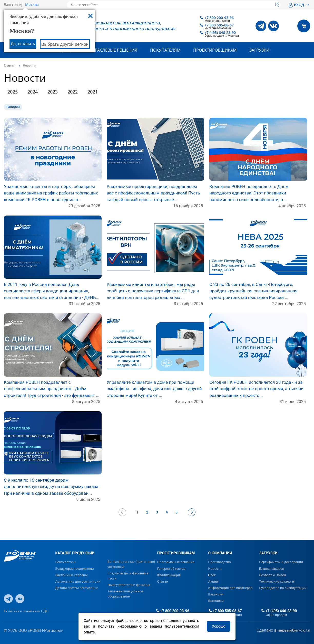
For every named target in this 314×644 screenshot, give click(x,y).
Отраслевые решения (113, 50)
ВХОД (299, 5)
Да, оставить (23, 44)
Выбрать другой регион (65, 44)
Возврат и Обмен (272, 575)
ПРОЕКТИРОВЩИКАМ (176, 553)
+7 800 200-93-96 (219, 18)
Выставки (216, 601)
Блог (212, 575)
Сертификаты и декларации (281, 562)
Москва (32, 5)
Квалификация (169, 575)
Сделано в (283, 631)
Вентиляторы (66, 562)
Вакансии (216, 594)
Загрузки (259, 50)
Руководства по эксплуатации (283, 588)
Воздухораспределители (74, 569)
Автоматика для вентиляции (78, 581)
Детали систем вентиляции (77, 588)
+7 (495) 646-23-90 (220, 32)
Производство (220, 562)
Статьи (163, 581)
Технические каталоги (277, 581)
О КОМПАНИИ (220, 553)
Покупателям (165, 50)
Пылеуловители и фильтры (129, 585)
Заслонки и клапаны (71, 575)
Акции (213, 581)
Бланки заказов (272, 569)
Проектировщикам (215, 50)
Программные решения (176, 562)
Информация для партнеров (230, 588)
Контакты (21, 66)
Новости (215, 569)
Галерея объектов (171, 569)
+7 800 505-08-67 (219, 25)
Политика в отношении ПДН (26, 611)
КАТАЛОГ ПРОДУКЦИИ (75, 553)
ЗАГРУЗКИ (268, 553)
